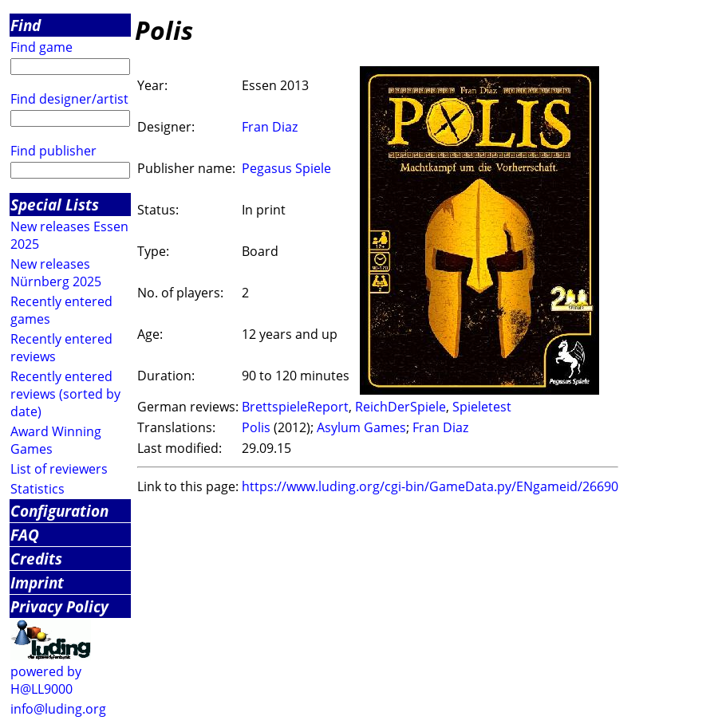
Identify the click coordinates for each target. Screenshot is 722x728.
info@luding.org (58, 709)
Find (26, 25)
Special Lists (55, 205)
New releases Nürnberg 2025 (56, 273)
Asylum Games (361, 427)
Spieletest (482, 407)
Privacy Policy (59, 606)
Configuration (59, 511)
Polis (256, 427)
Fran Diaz (270, 127)
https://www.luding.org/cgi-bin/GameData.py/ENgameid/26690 (430, 486)
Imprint (37, 582)
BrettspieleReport (295, 407)
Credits (36, 559)
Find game (41, 47)
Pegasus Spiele (286, 168)
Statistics (37, 489)
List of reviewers (59, 469)
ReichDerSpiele (400, 407)
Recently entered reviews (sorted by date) (65, 394)
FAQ (25, 535)
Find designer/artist (69, 99)
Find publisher (53, 151)
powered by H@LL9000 (46, 680)
